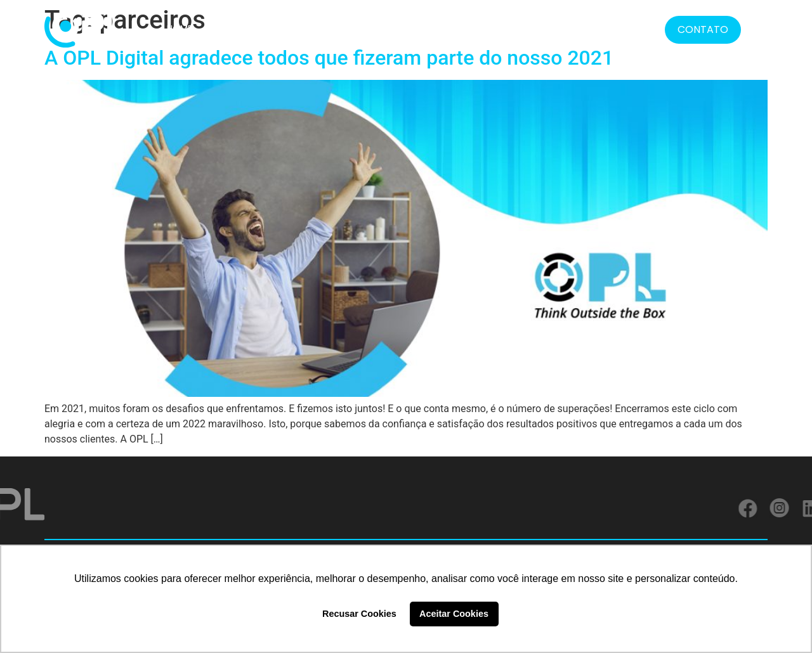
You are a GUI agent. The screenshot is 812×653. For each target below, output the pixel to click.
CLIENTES (338, 29)
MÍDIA (568, 29)
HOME (180, 29)
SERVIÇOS (396, 29)
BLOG (610, 29)
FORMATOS (467, 29)
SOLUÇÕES (278, 29)
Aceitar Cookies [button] (454, 614)
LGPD (527, 29)
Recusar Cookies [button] (359, 614)
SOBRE (224, 29)
